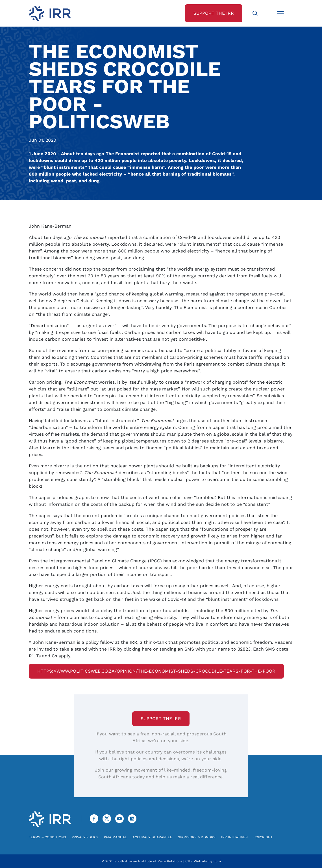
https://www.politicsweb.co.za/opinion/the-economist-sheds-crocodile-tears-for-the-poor (156, 671)
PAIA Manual (115, 837)
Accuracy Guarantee (152, 837)
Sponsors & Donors (197, 837)
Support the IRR (161, 719)
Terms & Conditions (47, 837)
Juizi (217, 861)
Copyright (263, 837)
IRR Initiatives (234, 837)
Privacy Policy (85, 837)
